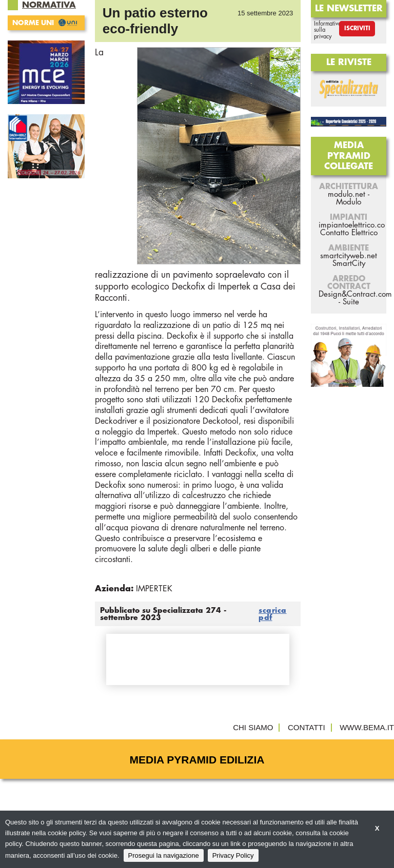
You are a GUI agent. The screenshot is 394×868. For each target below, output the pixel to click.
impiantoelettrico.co (352, 225)
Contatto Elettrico (349, 233)
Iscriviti (357, 28)
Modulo (349, 202)
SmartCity (349, 264)
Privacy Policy (233, 855)
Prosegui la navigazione (164, 855)
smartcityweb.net (349, 256)
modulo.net (347, 194)
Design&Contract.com (355, 294)
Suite (351, 302)
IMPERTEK (154, 589)
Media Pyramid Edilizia (197, 760)
